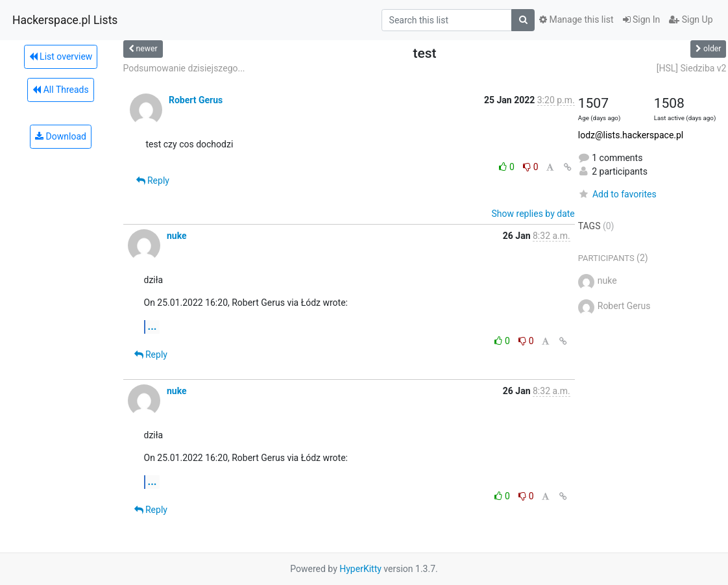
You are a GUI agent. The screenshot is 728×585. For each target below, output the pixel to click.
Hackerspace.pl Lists (65, 20)
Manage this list (576, 19)
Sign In (642, 19)
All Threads (60, 90)
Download (61, 136)
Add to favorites (617, 194)
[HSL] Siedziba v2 (692, 68)
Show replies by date (533, 214)
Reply (153, 180)
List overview (61, 56)
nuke (177, 236)
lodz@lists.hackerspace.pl (631, 135)
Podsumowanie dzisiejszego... (184, 68)
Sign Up (691, 19)
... (152, 326)
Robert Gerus (196, 100)
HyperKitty (360, 569)
